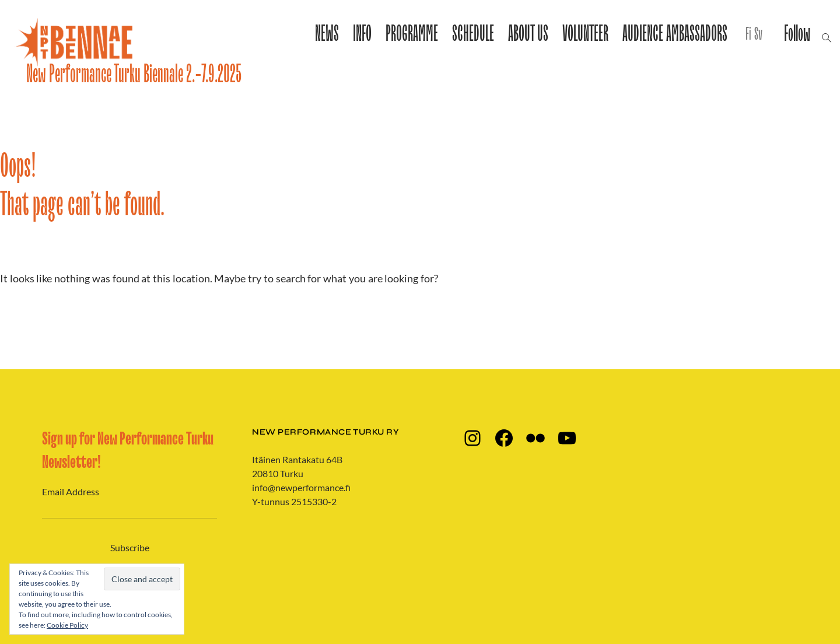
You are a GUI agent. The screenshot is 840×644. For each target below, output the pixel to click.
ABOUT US (528, 34)
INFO (362, 34)
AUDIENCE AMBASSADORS (675, 34)
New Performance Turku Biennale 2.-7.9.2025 (134, 74)
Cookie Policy (67, 625)
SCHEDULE (473, 34)
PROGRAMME (412, 34)
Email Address (71, 491)
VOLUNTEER (585, 34)
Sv (758, 34)
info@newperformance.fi (301, 487)
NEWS (327, 34)
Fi (748, 34)
